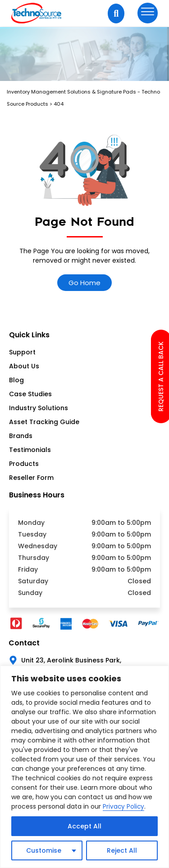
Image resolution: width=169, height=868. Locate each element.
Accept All (84, 826)
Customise (44, 850)
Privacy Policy (124, 807)
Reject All (122, 850)
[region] (84, 767)
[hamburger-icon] (148, 13)
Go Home (84, 283)
